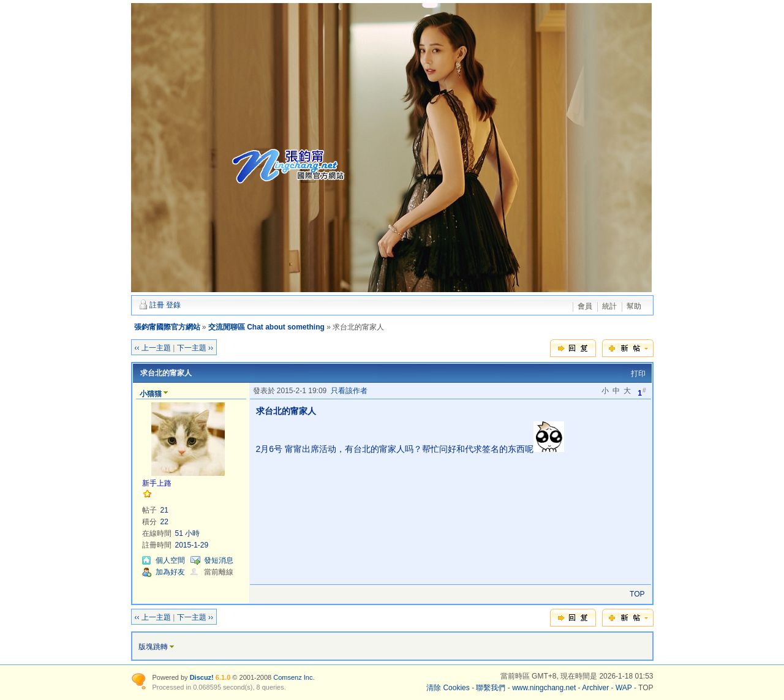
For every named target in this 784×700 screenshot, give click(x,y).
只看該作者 (349, 391)
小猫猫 (151, 394)
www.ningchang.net (544, 688)
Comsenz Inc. (294, 677)
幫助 (634, 306)
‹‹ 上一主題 (153, 348)
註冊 (157, 305)
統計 (609, 306)
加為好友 (170, 572)
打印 (638, 374)
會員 (585, 306)
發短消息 (219, 560)
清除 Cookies (448, 688)
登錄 (173, 305)
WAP (624, 688)
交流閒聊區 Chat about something (266, 327)
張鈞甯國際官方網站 (167, 327)
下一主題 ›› (195, 348)
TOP (637, 594)
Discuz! (202, 677)
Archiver (595, 688)
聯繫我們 (491, 688)
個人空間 (170, 560)
